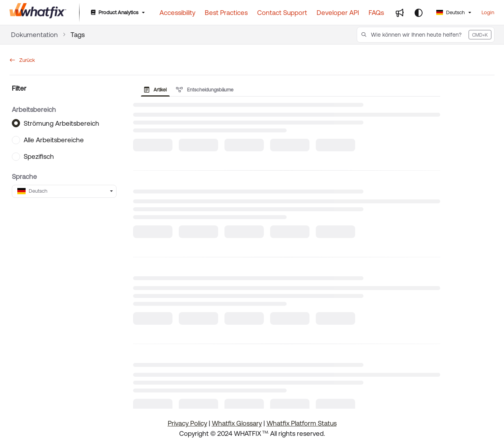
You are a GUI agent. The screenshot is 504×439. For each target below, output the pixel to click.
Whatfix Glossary (237, 423)
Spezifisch (39, 156)
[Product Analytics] (117, 13)
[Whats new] (400, 13)
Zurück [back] (22, 60)
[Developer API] (338, 13)
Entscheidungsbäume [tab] (205, 90)
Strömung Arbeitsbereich (61, 123)
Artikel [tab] (155, 90)
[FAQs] (376, 13)
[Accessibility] (177, 13)
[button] (426, 35)
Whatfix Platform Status (302, 423)
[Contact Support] (282, 13)
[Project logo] (38, 13)
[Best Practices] (226, 13)
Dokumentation (34, 35)
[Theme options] (419, 13)
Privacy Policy (187, 423)
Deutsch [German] (450, 12)
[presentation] (157, 90)
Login (488, 12)
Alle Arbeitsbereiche (54, 140)
